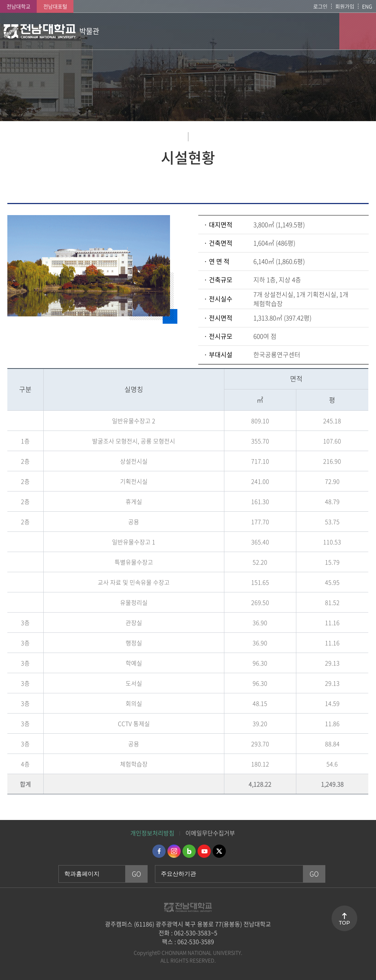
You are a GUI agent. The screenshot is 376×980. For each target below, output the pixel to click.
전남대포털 (55, 6)
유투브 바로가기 (204, 851)
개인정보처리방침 (152, 833)
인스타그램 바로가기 (174, 851)
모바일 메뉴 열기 (358, 31)
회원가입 (345, 6)
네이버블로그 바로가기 (189, 851)
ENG (367, 6)
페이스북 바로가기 (159, 851)
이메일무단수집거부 (210, 833)
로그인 (320, 6)
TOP (344, 923)
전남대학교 (19, 6)
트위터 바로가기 (219, 851)
